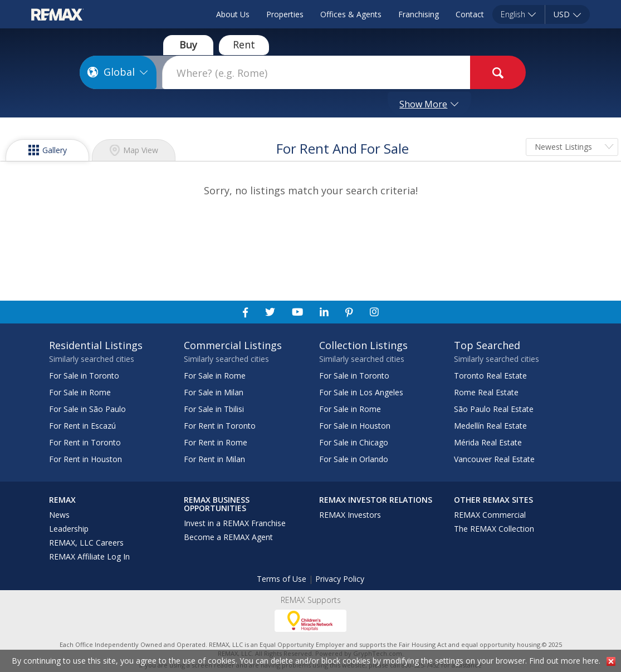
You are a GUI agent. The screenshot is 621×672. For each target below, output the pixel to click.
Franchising (419, 14)
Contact (470, 14)
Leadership (69, 529)
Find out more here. (565, 661)
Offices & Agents (351, 14)
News (59, 515)
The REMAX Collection (494, 529)
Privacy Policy (340, 579)
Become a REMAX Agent (228, 537)
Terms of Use (282, 579)
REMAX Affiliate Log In (89, 556)
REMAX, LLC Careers (86, 543)
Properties (285, 14)
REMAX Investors (350, 515)
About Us (233, 14)
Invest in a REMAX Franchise (235, 523)
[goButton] (498, 72)
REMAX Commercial (490, 515)
